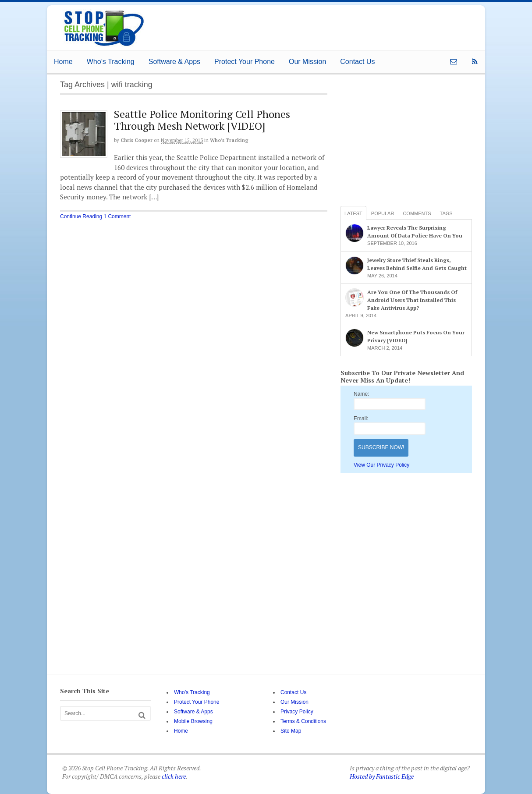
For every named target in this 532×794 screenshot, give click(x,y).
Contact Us (357, 62)
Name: (361, 394)
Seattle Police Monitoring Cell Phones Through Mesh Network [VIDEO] (202, 120)
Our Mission (307, 62)
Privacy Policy (297, 712)
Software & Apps (174, 62)
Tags (446, 213)
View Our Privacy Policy (381, 465)
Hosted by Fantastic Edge (382, 776)
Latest (353, 213)
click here (174, 776)
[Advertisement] (307, 25)
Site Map (291, 731)
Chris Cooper (137, 140)
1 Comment (117, 216)
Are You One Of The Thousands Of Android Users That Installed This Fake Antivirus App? (412, 300)
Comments (417, 213)
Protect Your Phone (245, 62)
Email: (361, 418)
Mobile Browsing (193, 721)
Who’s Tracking (111, 62)
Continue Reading (81, 216)
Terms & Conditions (303, 721)
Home (63, 62)
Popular (383, 213)
